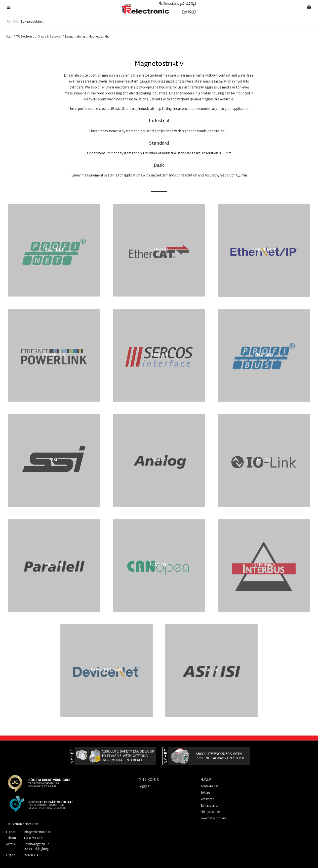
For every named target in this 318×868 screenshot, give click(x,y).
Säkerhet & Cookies (214, 818)
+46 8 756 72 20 (33, 838)
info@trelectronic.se (37, 832)
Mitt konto (207, 799)
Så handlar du (210, 805)
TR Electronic (25, 36)
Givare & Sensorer (50, 36)
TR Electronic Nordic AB (22, 824)
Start (9, 36)
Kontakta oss (209, 786)
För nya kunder (211, 812)
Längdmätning (75, 36)
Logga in (145, 786)
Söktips (205, 793)
